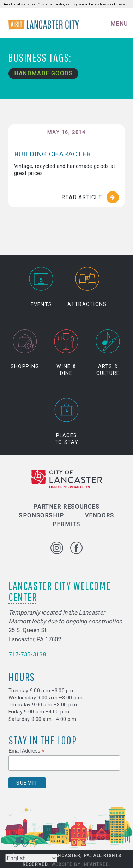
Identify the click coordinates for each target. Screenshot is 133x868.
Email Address (26, 751)
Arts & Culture (108, 353)
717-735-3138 (27, 654)
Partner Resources (66, 507)
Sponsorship (41, 515)
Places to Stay (67, 422)
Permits (66, 524)
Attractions (87, 287)
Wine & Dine (66, 353)
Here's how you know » (107, 4)
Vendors (100, 515)
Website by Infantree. (81, 864)
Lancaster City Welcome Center (59, 591)
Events (41, 287)
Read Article (82, 197)
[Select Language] (31, 858)
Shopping (25, 349)
